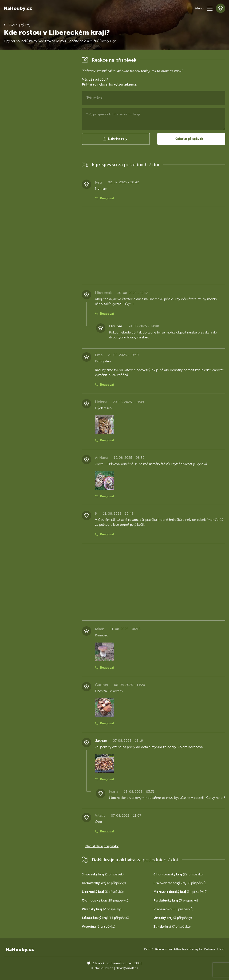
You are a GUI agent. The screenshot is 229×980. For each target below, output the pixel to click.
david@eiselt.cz (127, 968)
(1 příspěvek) (103, 874)
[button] (210, 8)
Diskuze (210, 949)
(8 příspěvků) (180, 883)
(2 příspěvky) (104, 883)
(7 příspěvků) (172, 927)
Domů (149, 949)
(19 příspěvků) (105, 900)
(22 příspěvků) (179, 874)
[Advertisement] (39, 126)
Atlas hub (181, 949)
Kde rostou (164, 949)
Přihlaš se (89, 84)
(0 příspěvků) (176, 900)
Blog (221, 949)
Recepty (196, 949)
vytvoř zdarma (125, 84)
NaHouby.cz (18, 8)
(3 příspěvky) (173, 918)
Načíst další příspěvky (102, 846)
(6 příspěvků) (103, 892)
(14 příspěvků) (180, 892)
